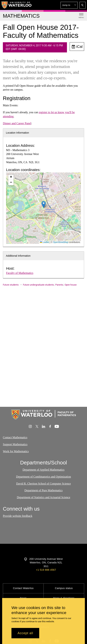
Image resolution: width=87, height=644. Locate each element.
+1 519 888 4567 (46, 570)
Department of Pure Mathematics (44, 491)
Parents (59, 285)
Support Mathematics (15, 444)
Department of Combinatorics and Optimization (44, 477)
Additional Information (18, 256)
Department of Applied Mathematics (43, 470)
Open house (71, 285)
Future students (11, 285)
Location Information (17, 133)
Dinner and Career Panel (17, 123)
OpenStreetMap (61, 242)
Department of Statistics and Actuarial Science (43, 497)
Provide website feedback (18, 516)
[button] (69, 5)
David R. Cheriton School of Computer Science (43, 484)
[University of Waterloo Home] (17, 5)
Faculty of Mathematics (20, 273)
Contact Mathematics (15, 437)
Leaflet (44, 242)
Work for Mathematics (16, 451)
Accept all (25, 633)
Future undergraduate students (38, 285)
